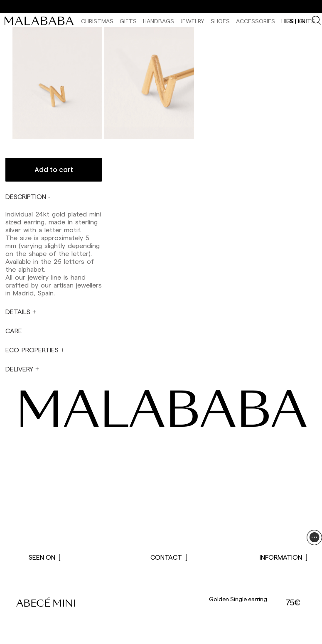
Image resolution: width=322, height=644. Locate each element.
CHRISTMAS (97, 21)
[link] (41, 21)
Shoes (220, 21)
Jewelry (192, 21)
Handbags (159, 21)
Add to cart (54, 170)
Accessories (256, 21)
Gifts (128, 21)
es (290, 21)
